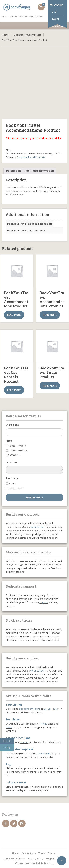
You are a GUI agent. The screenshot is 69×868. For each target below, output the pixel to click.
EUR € (9, 741)
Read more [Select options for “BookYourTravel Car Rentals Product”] (14, 390)
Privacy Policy (36, 858)
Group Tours (51, 709)
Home (5, 35)
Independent (15, 488)
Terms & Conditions (14, 858)
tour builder (38, 527)
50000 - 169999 (17, 446)
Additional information (39, 171)
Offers (51, 853)
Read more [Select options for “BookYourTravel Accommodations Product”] (14, 315)
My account (57, 5)
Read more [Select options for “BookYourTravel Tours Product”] (50, 386)
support (44, 602)
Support (50, 858)
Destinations (44, 753)
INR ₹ (9, 748)
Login (55, 19)
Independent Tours (29, 709)
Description (13, 171)
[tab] (13, 171)
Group (12, 483)
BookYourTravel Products (27, 35)
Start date (12, 425)
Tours (9, 727)
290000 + (14, 455)
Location (11, 462)
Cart (55, 12)
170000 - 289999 (18, 451)
